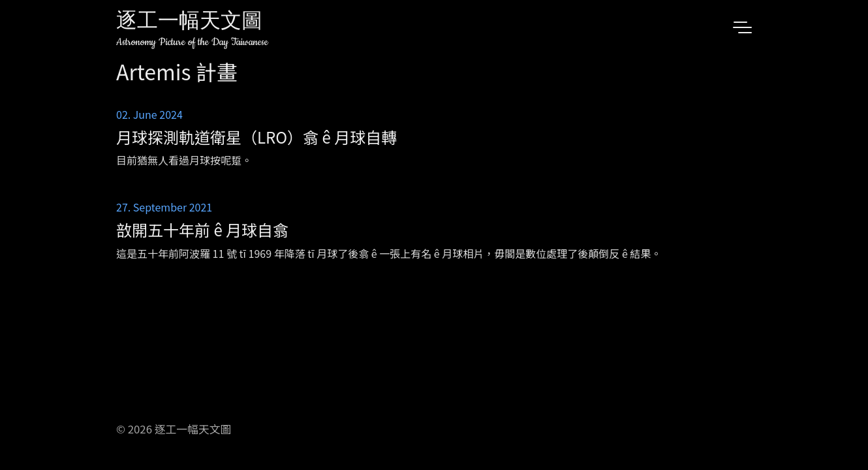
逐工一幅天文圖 (189, 23)
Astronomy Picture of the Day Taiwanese (192, 42)
